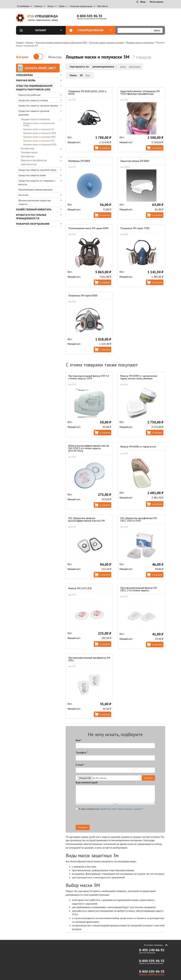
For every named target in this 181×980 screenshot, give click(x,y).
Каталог (49, 30)
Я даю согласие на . (110, 809)
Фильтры (55, 57)
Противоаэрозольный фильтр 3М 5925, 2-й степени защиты (138, 589)
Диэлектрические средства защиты (35, 202)
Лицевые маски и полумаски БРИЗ (40, 144)
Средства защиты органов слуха (37, 170)
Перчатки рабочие (29, 95)
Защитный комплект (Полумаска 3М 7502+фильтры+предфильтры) (140, 92)
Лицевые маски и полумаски (140, 42)
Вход (143, 2)
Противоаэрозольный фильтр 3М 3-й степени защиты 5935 (89, 377)
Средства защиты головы (33, 100)
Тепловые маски (29, 152)
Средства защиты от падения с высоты (37, 182)
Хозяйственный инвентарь (34, 209)
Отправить (83, 827)
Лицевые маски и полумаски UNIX (40, 133)
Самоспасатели (29, 164)
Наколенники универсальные (35, 190)
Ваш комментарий (87, 782)
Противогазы (28, 156)
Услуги (51, 6)
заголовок (135, 67)
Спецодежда (24, 75)
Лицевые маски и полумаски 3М (39, 141)
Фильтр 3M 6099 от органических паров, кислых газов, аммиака (139, 377)
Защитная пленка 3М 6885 (135, 161)
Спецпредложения (95, 30)
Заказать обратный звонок (152, 974)
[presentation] (126, 818)
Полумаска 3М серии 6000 (83, 295)
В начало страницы (154, 945)
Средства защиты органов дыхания (107, 42)
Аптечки (23, 195)
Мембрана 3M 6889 (79, 161)
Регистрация (156, 2)
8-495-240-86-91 (152, 950)
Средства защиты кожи (32, 175)
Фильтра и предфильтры (34, 160)
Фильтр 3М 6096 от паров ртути (138, 446)
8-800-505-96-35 (90, 16)
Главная (20, 42)
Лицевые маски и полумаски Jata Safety (39, 124)
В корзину (105, 148)
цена (123, 67)
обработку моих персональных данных (121, 809)
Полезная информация (81, 6)
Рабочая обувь (26, 80)
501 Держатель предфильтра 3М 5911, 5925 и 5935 (138, 519)
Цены (62, 6)
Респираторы (28, 148)
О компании (23, 6)
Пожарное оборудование (33, 224)
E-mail (80, 765)
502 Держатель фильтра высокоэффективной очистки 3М (86, 519)
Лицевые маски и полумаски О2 (39, 129)
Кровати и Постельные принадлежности (31, 217)
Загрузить (148, 778)
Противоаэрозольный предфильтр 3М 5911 (89, 659)
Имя (79, 740)
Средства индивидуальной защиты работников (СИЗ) (61, 42)
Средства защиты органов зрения (38, 105)
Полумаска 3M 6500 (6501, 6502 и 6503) (87, 92)
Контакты (103, 6)
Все (88, 75)
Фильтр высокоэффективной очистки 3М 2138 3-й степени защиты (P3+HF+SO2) (89, 448)
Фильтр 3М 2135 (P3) (80, 588)
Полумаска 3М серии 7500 (135, 228)
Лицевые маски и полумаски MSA (39, 137)
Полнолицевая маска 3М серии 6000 (88, 228)
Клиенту (38, 6)
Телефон (82, 752)
